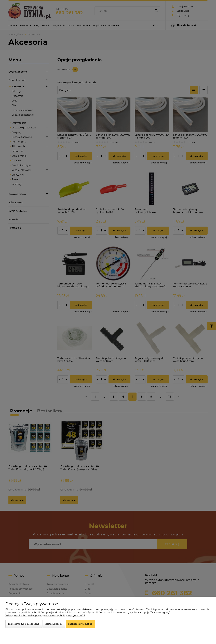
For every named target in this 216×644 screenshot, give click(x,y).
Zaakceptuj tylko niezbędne (24, 624)
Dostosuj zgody (54, 624)
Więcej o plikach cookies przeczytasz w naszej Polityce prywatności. (45, 616)
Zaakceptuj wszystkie (80, 624)
